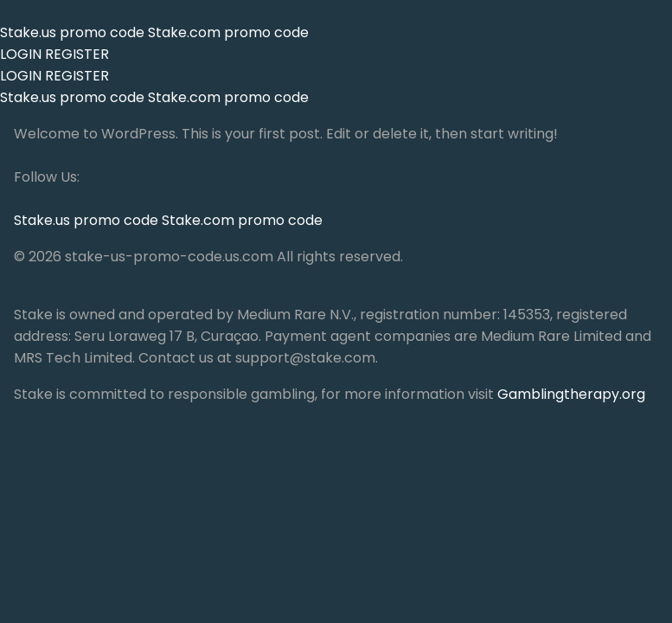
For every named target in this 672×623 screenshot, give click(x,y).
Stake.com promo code (228, 32)
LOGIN (21, 54)
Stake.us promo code (74, 32)
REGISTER (77, 54)
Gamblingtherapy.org (571, 394)
